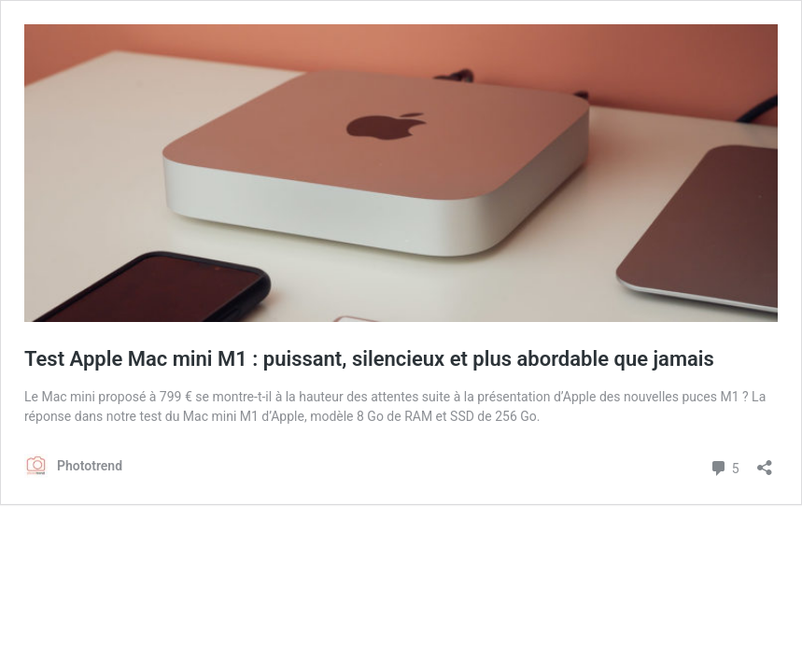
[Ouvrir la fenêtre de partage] (765, 462)
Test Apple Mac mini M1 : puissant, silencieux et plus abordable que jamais (369, 359)
